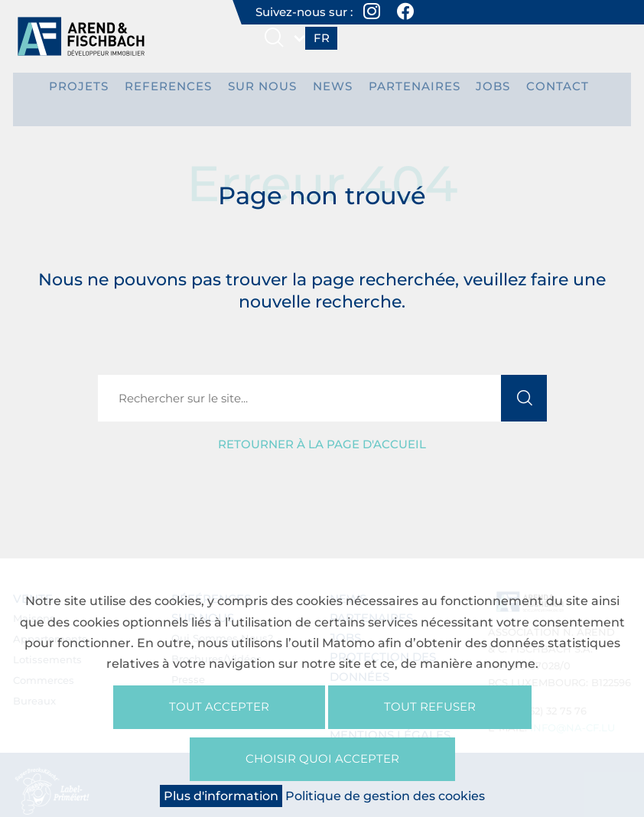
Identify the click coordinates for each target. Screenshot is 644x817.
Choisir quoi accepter (322, 756)
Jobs (477, 91)
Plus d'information (221, 796)
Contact (536, 91)
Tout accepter (219, 701)
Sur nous (265, 91)
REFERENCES (179, 91)
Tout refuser (430, 701)
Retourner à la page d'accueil (322, 429)
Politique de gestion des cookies (385, 796)
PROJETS (97, 91)
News (330, 91)
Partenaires (405, 91)
